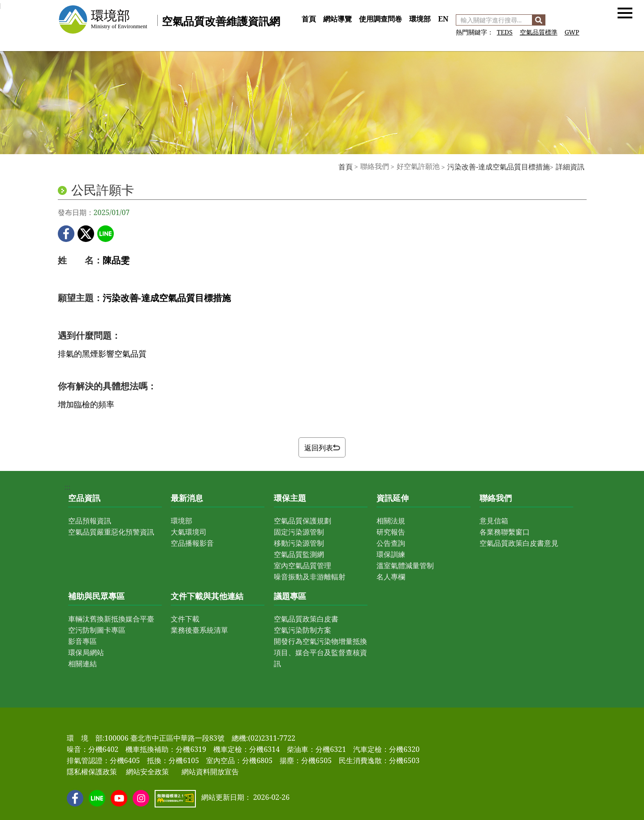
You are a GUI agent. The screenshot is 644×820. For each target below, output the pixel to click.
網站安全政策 (147, 772)
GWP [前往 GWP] (572, 32)
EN (443, 19)
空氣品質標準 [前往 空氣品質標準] (539, 32)
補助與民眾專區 (96, 596)
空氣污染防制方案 (303, 630)
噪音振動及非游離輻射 (310, 577)
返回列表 (322, 448)
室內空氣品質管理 (303, 565)
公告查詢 (391, 543)
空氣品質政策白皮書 (306, 619)
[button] (625, 12)
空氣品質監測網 (299, 554)
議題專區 (290, 596)
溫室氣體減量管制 (405, 565)
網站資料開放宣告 (210, 772)
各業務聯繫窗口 (505, 532)
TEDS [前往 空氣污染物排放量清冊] (505, 32)
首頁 (309, 19)
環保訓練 (391, 554)
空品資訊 (84, 498)
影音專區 (82, 641)
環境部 (420, 19)
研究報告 (391, 532)
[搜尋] (539, 20)
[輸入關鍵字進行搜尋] (494, 20)
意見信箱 (494, 521)
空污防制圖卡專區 (97, 630)
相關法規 (391, 521)
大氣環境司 (189, 532)
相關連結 (82, 664)
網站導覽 (337, 19)
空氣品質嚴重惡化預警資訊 (111, 532)
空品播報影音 (192, 543)
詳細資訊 (570, 167)
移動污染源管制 (299, 543)
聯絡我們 (496, 498)
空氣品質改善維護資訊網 (221, 21)
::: (301, 9)
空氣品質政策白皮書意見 (519, 543)
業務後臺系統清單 (199, 630)
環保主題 (290, 498)
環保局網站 (86, 652)
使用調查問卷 (380, 19)
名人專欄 (391, 577)
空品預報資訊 (90, 521)
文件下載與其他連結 (207, 596)
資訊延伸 (393, 498)
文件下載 (185, 619)
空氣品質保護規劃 (303, 521)
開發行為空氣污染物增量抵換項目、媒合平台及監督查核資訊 (320, 652)
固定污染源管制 (299, 532)
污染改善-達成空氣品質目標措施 (499, 167)
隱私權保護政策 (92, 772)
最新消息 (187, 498)
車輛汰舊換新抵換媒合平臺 (111, 619)
